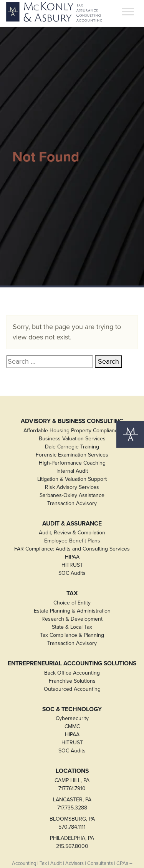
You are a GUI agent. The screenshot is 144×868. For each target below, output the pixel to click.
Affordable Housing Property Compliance (72, 431)
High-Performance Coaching (72, 463)
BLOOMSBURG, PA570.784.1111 (72, 823)
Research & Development (72, 619)
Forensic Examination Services (72, 455)
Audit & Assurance (72, 524)
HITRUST (72, 565)
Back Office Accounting (72, 673)
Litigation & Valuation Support (72, 479)
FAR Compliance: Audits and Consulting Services (72, 549)
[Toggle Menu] (128, 12)
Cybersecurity (72, 718)
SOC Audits (72, 573)
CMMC (72, 726)
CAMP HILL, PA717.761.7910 (72, 784)
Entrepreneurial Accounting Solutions (72, 663)
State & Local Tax (72, 627)
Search (108, 361)
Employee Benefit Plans (72, 541)
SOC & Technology (72, 709)
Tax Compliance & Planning (72, 635)
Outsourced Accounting (72, 689)
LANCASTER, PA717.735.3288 (72, 804)
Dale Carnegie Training (72, 447)
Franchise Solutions (72, 681)
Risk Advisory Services (72, 487)
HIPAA (72, 557)
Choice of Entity (72, 603)
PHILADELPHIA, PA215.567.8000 (72, 842)
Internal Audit (72, 471)
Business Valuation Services (72, 439)
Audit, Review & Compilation (72, 533)
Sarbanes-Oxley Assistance (72, 495)
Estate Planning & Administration (72, 611)
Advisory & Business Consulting (72, 421)
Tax (72, 593)
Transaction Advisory (72, 503)
